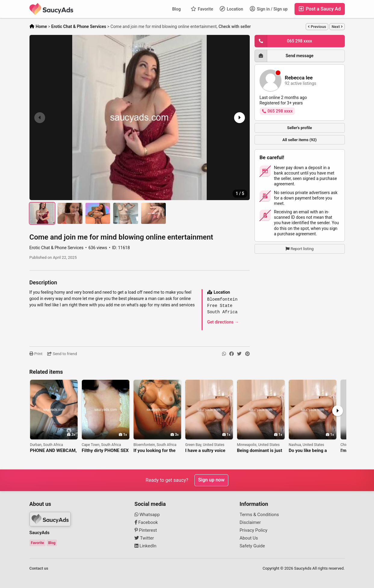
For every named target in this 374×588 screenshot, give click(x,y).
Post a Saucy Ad (320, 9)
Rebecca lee (299, 78)
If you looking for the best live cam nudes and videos (155, 451)
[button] (239, 118)
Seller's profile (300, 128)
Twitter (144, 538)
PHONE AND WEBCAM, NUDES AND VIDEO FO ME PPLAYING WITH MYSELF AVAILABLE (53, 451)
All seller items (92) (300, 140)
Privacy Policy (253, 530)
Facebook (146, 522)
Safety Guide (252, 546)
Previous (317, 27)
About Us (249, 538)
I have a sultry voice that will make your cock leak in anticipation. (205, 451)
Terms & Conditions (259, 515)
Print (36, 354)
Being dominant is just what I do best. (260, 451)
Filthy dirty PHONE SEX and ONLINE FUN (105, 451)
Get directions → (223, 322)
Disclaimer (250, 522)
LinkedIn (145, 546)
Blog (176, 9)
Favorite (202, 9)
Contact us (39, 568)
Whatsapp (147, 515)
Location (231, 9)
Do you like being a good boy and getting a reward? (312, 451)
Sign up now (212, 480)
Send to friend (62, 354)
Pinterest (146, 530)
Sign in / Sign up (269, 9)
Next (337, 27)
